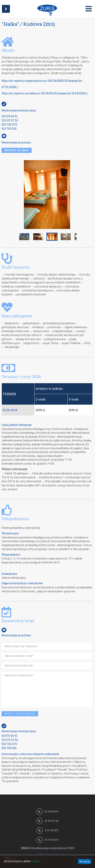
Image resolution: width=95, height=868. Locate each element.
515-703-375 (52, 830)
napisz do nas (17, 150)
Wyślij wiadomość (20, 714)
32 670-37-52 (52, 821)
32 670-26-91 (52, 812)
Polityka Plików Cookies (48, 854)
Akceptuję (85, 862)
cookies (35, 861)
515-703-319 (52, 840)
